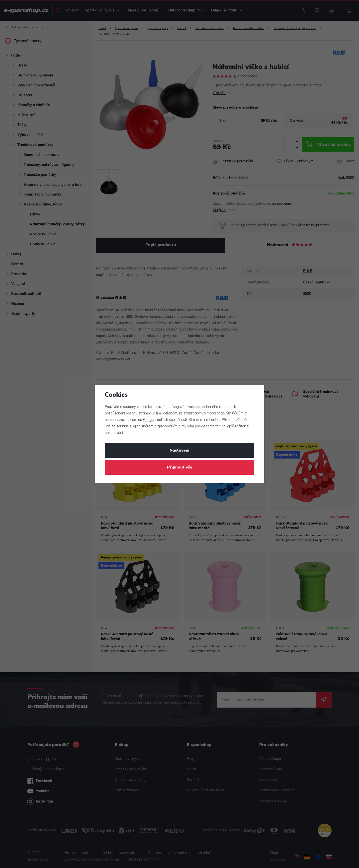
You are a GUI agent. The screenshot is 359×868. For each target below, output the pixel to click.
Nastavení (179, 451)
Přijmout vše (180, 467)
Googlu (149, 420)
